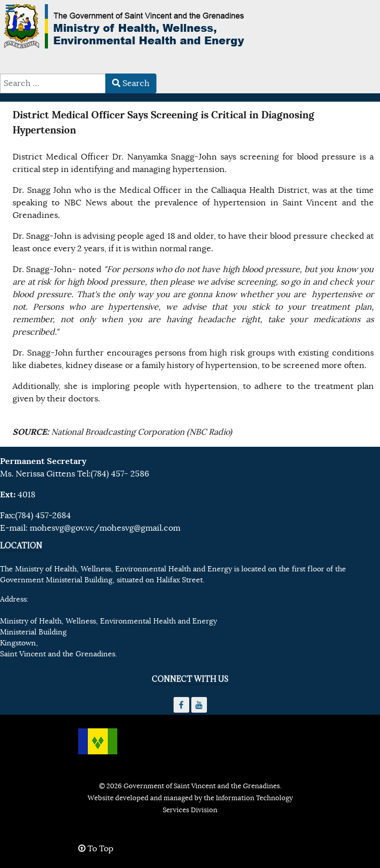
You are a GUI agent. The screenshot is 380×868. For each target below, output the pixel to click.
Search (131, 83)
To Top (96, 849)
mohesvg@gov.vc (62, 528)
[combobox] (53, 83)
